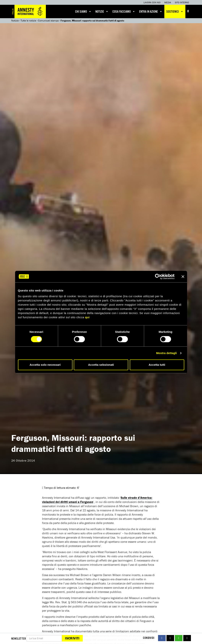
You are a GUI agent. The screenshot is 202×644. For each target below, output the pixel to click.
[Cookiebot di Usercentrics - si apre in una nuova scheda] (158, 277)
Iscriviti (72, 638)
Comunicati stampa (48, 21)
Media (168, 2)
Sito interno (182, 2)
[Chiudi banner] (183, 277)
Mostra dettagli (166, 353)
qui (87, 317)
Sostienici (175, 11)
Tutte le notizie (28, 21)
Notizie (102, 11)
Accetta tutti (157, 365)
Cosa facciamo (124, 11)
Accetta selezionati (101, 365)
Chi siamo (83, 11)
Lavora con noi (152, 2)
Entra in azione (151, 11)
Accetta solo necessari (45, 365)
